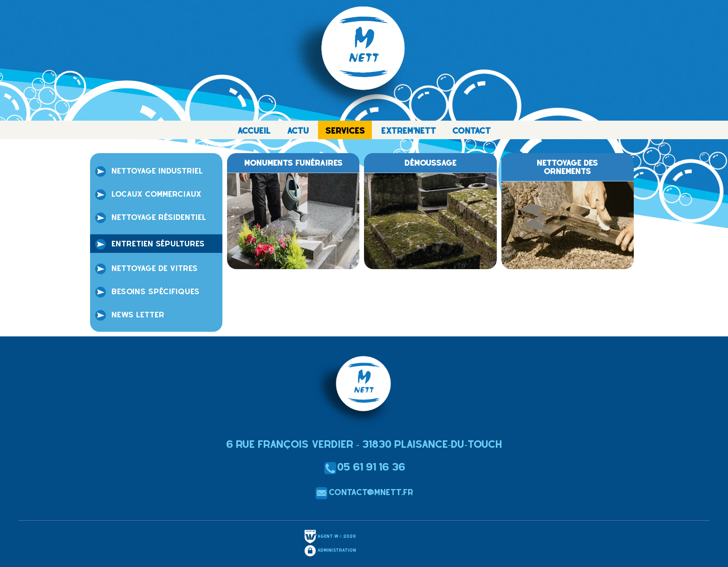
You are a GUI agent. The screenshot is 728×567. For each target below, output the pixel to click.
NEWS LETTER (129, 316)
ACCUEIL (254, 131)
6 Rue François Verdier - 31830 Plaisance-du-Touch (364, 444)
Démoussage (430, 163)
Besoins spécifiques (147, 292)
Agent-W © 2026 (330, 537)
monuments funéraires (293, 163)
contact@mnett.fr (364, 492)
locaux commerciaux (148, 195)
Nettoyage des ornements (567, 167)
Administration (330, 551)
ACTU (298, 131)
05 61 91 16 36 (364, 467)
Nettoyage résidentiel (150, 218)
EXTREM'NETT (409, 131)
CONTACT (471, 131)
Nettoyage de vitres (146, 269)
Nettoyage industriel (148, 172)
